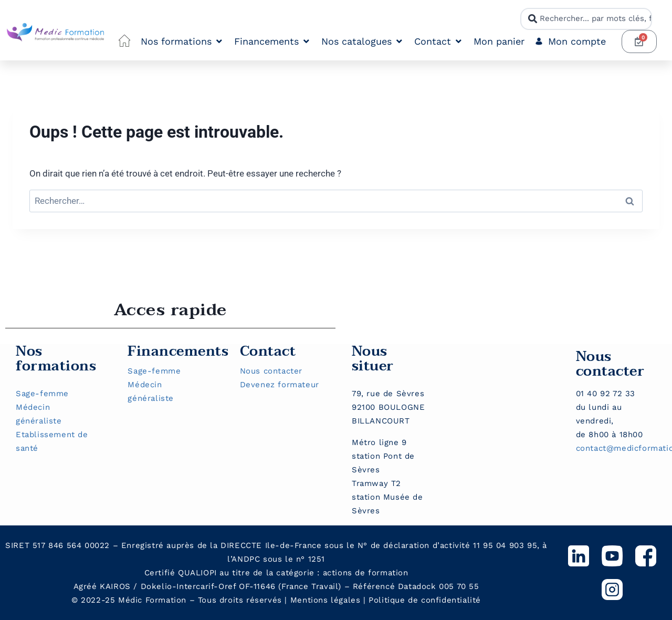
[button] (182, 42)
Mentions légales (325, 600)
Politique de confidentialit (422, 600)
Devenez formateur (280, 385)
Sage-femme (42, 394)
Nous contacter (271, 371)
